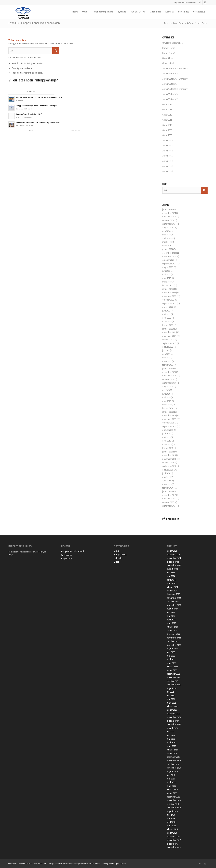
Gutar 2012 (167, 115)
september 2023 (169, 264)
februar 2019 (168, 448)
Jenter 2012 (167, 151)
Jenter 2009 (167, 166)
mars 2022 (167, 322)
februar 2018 (168, 488)
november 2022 (169, 296)
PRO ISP (43, 864)
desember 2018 (169, 455)
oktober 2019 (168, 423)
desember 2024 (169, 213)
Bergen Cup (66, 559)
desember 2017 (169, 495)
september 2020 (169, 383)
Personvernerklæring (100, 864)
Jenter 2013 (167, 145)
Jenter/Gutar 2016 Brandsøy (175, 89)
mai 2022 (166, 314)
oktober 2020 (168, 379)
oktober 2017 (168, 502)
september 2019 (169, 426)
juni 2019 (166, 433)
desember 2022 (169, 293)
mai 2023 (166, 274)
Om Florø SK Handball (172, 43)
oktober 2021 (168, 340)
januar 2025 (168, 209)
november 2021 (169, 336)
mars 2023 (167, 282)
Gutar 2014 (167, 104)
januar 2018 (168, 491)
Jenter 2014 (167, 140)
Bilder (116, 551)
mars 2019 (167, 444)
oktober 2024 (168, 220)
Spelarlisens (66, 555)
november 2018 (169, 459)
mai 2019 (166, 437)
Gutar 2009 (167, 130)
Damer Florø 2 (169, 53)
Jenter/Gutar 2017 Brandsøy (175, 79)
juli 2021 (166, 350)
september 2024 (169, 224)
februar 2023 (168, 285)
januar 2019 (168, 452)
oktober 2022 (168, 300)
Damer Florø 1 (169, 48)
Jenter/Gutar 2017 (170, 84)
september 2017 (169, 506)
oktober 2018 (168, 463)
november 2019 (169, 419)
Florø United (168, 63)
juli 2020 (166, 390)
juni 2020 (166, 394)
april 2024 (167, 238)
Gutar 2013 (167, 110)
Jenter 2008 (167, 171)
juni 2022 (166, 311)
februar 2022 (168, 325)
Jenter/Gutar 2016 (170, 94)
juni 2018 (166, 473)
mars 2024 (167, 242)
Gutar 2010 (167, 125)
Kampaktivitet (120, 555)
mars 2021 (167, 361)
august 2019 (168, 430)
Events (182, 23)
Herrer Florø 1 (168, 58)
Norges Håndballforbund (72, 551)
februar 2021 (168, 365)
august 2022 (168, 307)
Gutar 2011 (167, 120)
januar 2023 (168, 289)
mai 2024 (166, 235)
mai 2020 (166, 397)
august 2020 (168, 387)
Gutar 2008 (167, 135)
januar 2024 (168, 249)
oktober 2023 (168, 260)
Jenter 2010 (167, 161)
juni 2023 (166, 271)
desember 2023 (169, 253)
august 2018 (168, 470)
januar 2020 (168, 412)
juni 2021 (166, 354)
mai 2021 (166, 358)
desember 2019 (169, 415)
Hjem (175, 23)
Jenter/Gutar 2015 (170, 99)
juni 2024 (166, 231)
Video (117, 562)
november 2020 (169, 376)
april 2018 (167, 481)
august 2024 (168, 228)
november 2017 (169, 499)
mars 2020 (167, 405)
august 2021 (168, 347)
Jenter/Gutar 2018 (170, 74)
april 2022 (167, 318)
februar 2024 (168, 246)
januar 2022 (168, 329)
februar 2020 (168, 408)
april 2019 (167, 441)
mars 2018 (167, 484)
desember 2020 (169, 372)
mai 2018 (166, 477)
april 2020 (167, 401)
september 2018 (169, 466)
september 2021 (169, 343)
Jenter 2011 (167, 156)
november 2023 (169, 256)
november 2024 (169, 217)
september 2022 (169, 303)
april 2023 (167, 278)
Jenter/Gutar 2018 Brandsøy (175, 69)
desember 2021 (169, 332)
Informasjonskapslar (118, 864)
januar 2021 (168, 369)
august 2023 (168, 267)
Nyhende (118, 558)
